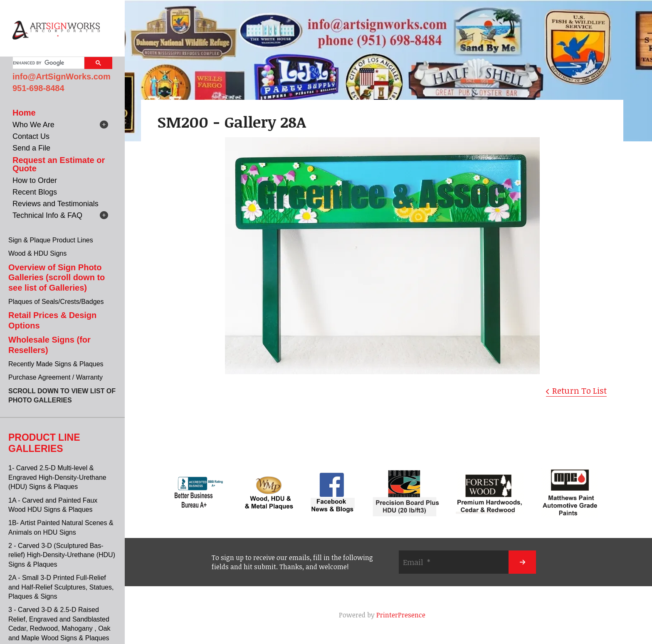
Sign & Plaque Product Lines (51, 240)
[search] (48, 63)
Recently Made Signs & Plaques (56, 364)
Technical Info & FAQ (47, 215)
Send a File (31, 148)
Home (24, 113)
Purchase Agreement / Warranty (56, 377)
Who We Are (33, 125)
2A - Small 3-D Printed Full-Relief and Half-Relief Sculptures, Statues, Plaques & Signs (61, 587)
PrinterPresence (401, 615)
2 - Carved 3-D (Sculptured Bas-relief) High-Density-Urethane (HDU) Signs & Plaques (62, 555)
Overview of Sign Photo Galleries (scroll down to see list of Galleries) (57, 278)
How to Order (35, 180)
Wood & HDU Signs (37, 253)
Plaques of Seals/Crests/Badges (56, 302)
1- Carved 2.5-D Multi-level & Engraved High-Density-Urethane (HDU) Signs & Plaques (57, 477)
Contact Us (31, 136)
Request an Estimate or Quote (59, 164)
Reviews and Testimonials (56, 204)
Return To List (579, 390)
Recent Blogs (35, 192)
